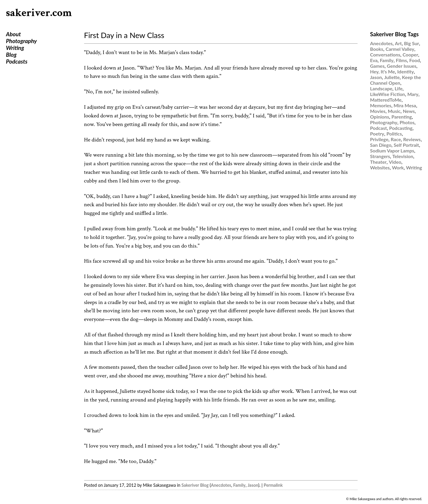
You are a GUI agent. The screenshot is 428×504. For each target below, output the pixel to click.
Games (377, 66)
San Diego (381, 145)
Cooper (410, 55)
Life (399, 88)
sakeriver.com (39, 13)
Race (396, 139)
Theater (378, 162)
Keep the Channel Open (395, 80)
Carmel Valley (400, 49)
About (13, 34)
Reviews (412, 139)
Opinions (380, 117)
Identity (406, 71)
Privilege (379, 139)
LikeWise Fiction (388, 94)
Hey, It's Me (383, 71)
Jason (253, 485)
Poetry (377, 134)
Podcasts (17, 61)
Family (239, 485)
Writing (15, 48)
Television (403, 156)
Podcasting (401, 128)
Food (415, 60)
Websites (380, 167)
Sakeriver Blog (195, 485)
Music (394, 111)
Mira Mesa (405, 105)
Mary (413, 94)
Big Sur (411, 43)
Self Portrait (406, 145)
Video (395, 162)
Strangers (380, 156)
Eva (374, 60)
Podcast (379, 128)
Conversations (385, 55)
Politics (394, 134)
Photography (21, 41)
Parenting (402, 117)
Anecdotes (221, 485)
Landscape (381, 88)
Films (402, 60)
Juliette (392, 77)
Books (377, 49)
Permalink (273, 485)
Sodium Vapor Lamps (392, 151)
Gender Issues (401, 66)
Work (398, 167)
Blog (11, 55)
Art (398, 43)
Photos (407, 122)
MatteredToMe (386, 100)
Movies (378, 111)
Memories (381, 105)
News (409, 111)
